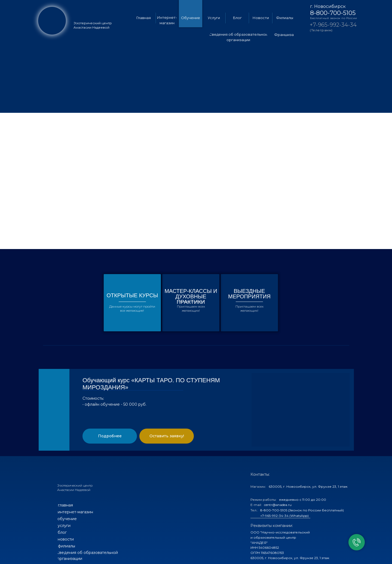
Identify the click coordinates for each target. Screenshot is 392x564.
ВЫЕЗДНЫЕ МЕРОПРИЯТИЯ (249, 294)
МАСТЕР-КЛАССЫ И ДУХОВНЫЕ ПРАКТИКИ (191, 296)
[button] (110, 436)
